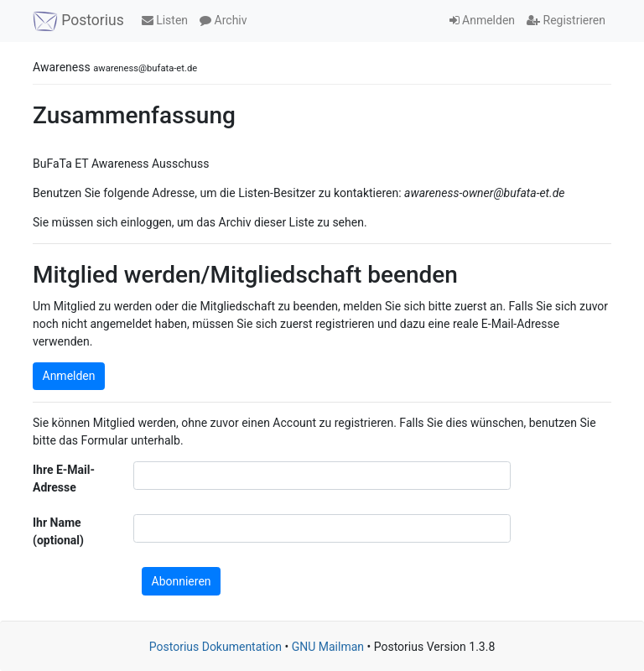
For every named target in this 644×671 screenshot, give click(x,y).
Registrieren (566, 20)
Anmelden (483, 20)
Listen (165, 20)
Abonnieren (182, 581)
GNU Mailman (328, 647)
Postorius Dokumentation (216, 647)
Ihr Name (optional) (58, 531)
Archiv (223, 20)
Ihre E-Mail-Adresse (64, 479)
